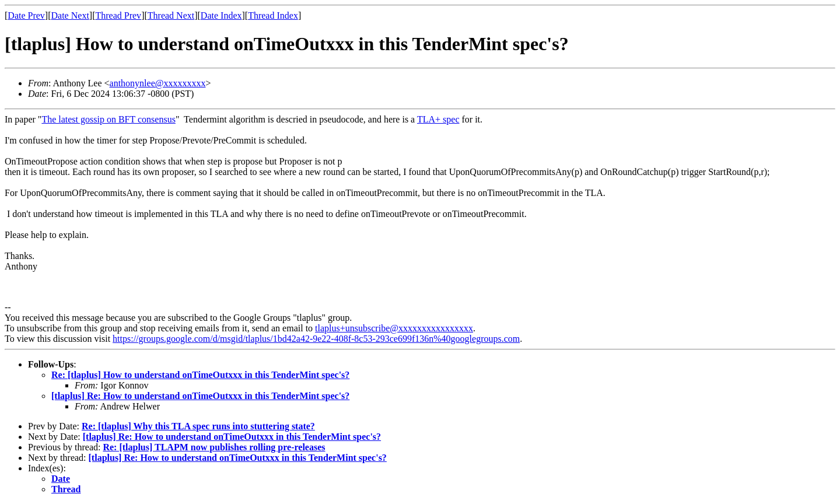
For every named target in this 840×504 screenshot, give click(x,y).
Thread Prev (118, 15)
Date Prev (26, 15)
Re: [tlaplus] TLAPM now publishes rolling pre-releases (214, 447)
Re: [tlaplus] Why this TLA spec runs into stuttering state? (198, 426)
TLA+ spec (438, 119)
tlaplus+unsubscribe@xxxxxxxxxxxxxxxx (394, 328)
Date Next (70, 15)
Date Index (221, 15)
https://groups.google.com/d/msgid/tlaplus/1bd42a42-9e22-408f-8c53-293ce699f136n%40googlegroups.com (316, 339)
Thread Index (273, 15)
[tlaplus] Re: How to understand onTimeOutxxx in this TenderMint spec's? (200, 396)
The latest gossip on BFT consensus (108, 119)
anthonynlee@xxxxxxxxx (158, 83)
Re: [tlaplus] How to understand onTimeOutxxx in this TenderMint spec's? (200, 375)
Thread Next (171, 15)
